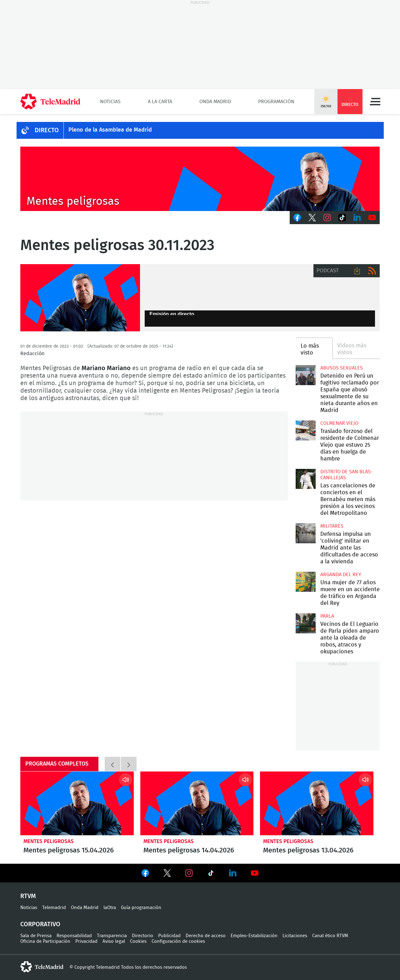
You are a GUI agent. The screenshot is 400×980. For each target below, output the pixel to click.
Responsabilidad (74, 936)
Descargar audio (357, 271)
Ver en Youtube (255, 873)
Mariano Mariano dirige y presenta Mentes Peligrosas (80, 298)
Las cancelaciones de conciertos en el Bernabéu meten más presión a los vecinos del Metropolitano (305, 479)
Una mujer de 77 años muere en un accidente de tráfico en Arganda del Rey (305, 582)
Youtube (372, 218)
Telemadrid (54, 908)
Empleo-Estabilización (254, 936)
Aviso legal (114, 941)
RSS (372, 271)
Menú (375, 102)
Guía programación (141, 908)
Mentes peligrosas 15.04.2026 (77, 803)
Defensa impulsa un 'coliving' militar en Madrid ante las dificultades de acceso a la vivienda (305, 533)
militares (332, 526)
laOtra (110, 908)
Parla (327, 616)
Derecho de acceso (206, 936)
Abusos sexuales (342, 368)
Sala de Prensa (36, 936)
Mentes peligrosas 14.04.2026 (197, 803)
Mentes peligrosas (49, 841)
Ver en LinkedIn (233, 873)
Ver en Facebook (145, 874)
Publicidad (169, 936)
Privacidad (86, 941)
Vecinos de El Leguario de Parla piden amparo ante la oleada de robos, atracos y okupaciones (305, 623)
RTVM (28, 896)
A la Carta (160, 102)
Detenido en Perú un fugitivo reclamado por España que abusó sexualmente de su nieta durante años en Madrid (305, 375)
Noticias (110, 102)
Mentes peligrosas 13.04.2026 (317, 803)
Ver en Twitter (167, 874)
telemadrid (42, 967)
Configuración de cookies (178, 941)
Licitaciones (295, 936)
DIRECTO (47, 130)
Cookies (138, 941)
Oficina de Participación (45, 941)
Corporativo (40, 924)
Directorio (142, 936)
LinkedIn (357, 218)
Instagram (327, 218)
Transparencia (112, 936)
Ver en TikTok (211, 874)
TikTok (342, 218)
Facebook (297, 218)
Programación (276, 102)
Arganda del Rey (341, 575)
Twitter (312, 218)
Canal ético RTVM (330, 936)
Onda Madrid (215, 102)
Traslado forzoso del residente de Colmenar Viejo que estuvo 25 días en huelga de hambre (305, 430)
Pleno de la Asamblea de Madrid (110, 130)
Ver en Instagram (189, 873)
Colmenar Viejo (339, 423)
